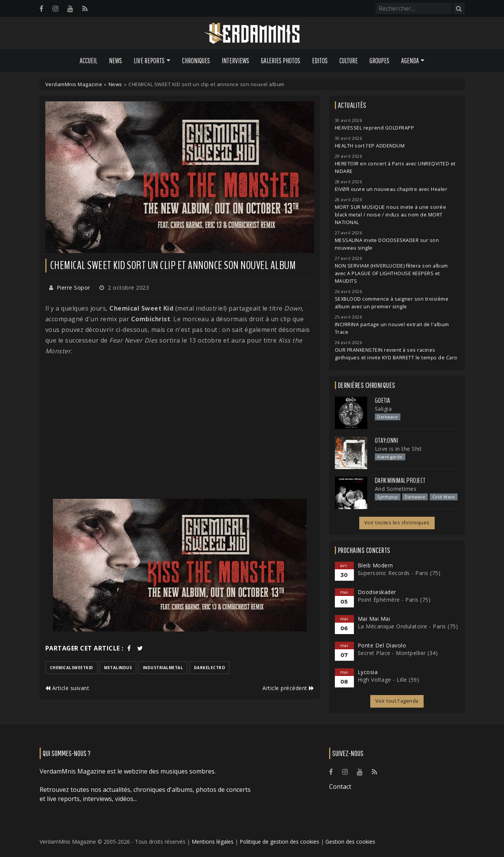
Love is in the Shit (398, 449)
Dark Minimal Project (400, 481)
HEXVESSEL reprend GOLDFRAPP (375, 128)
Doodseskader (377, 592)
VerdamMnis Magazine (74, 84)
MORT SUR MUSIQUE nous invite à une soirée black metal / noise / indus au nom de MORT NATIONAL (391, 215)
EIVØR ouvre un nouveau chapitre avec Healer (391, 189)
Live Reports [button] (149, 61)
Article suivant (67, 688)
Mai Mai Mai (374, 619)
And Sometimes (396, 489)
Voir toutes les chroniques (397, 523)
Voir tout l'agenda (397, 701)
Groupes (379, 61)
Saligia (383, 409)
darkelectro (210, 668)
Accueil (88, 61)
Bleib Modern (375, 565)
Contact (340, 787)
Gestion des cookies (350, 842)
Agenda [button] (410, 61)
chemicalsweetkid (72, 668)
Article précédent (288, 688)
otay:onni (387, 441)
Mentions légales (213, 842)
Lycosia (368, 672)
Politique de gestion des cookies (279, 842)
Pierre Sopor (74, 288)
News (115, 61)
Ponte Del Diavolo (382, 645)
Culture (349, 61)
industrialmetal (163, 668)
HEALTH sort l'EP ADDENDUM (370, 146)
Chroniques (196, 61)
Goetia (383, 400)
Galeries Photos (281, 61)
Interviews (235, 61)
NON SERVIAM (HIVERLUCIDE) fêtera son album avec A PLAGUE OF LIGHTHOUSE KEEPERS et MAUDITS (391, 273)
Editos (320, 61)
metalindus (118, 668)
